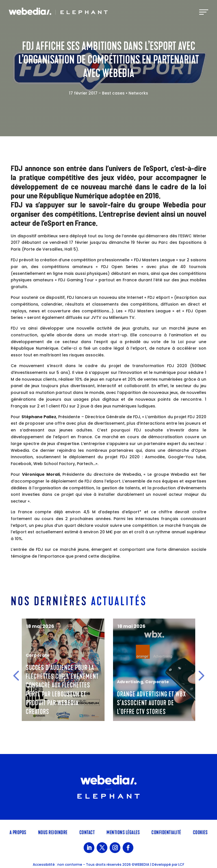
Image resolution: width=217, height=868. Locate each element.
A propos (18, 832)
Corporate (38, 655)
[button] (16, 676)
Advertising (130, 682)
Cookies (200, 832)
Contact (87, 832)
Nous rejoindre (53, 832)
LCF (181, 864)
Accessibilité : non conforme (57, 864)
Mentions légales (123, 832)
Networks (138, 93)
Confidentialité (166, 832)
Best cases (113, 93)
